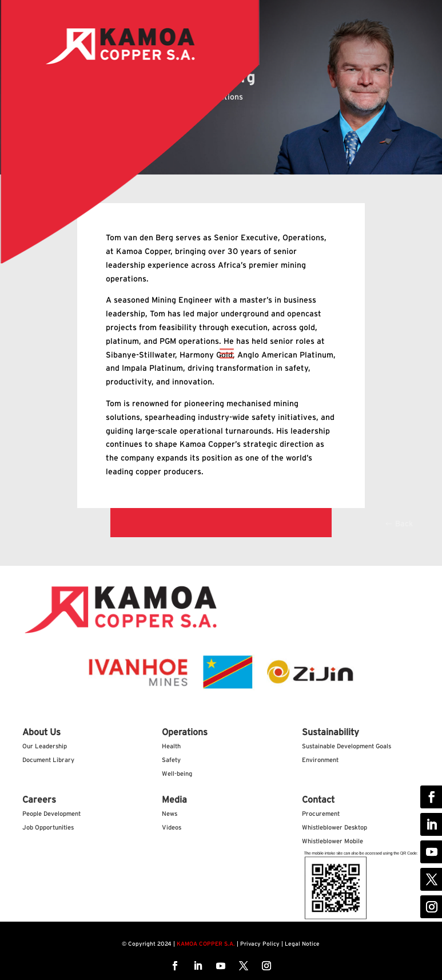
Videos (172, 828)
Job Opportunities (48, 828)
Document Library (48, 760)
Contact (318, 800)
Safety (171, 760)
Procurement (321, 814)
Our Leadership (45, 746)
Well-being (177, 774)
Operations (185, 732)
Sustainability (330, 732)
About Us (41, 732)
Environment (320, 760)
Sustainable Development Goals (347, 746)
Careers (39, 800)
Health (171, 746)
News (170, 814)
